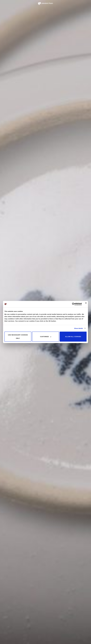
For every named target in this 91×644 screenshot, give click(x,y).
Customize (46, 337)
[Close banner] (86, 304)
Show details (79, 328)
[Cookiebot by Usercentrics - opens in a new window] (73, 304)
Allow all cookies (73, 337)
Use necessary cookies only (18, 337)
